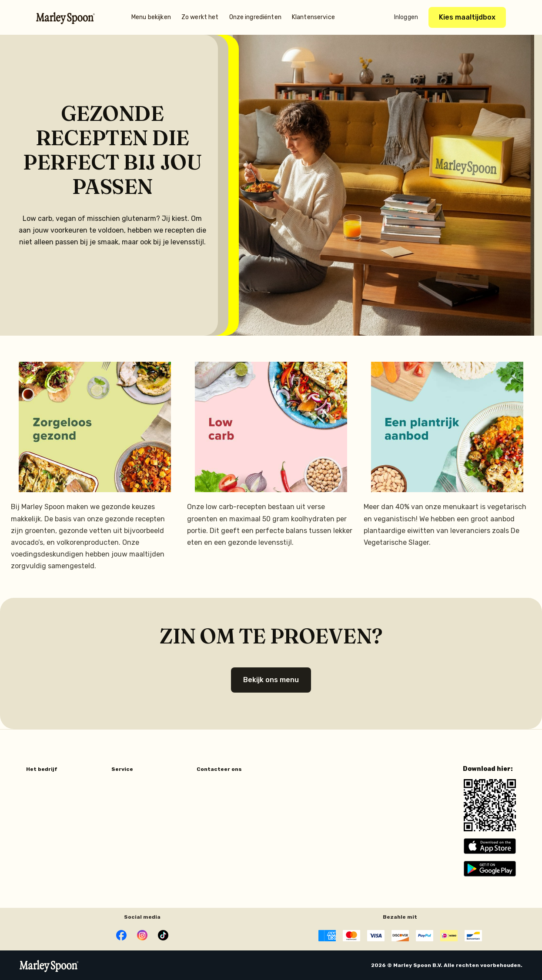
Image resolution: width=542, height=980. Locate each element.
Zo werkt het (200, 17)
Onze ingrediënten (255, 17)
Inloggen (406, 17)
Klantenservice (313, 17)
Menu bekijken (151, 17)
